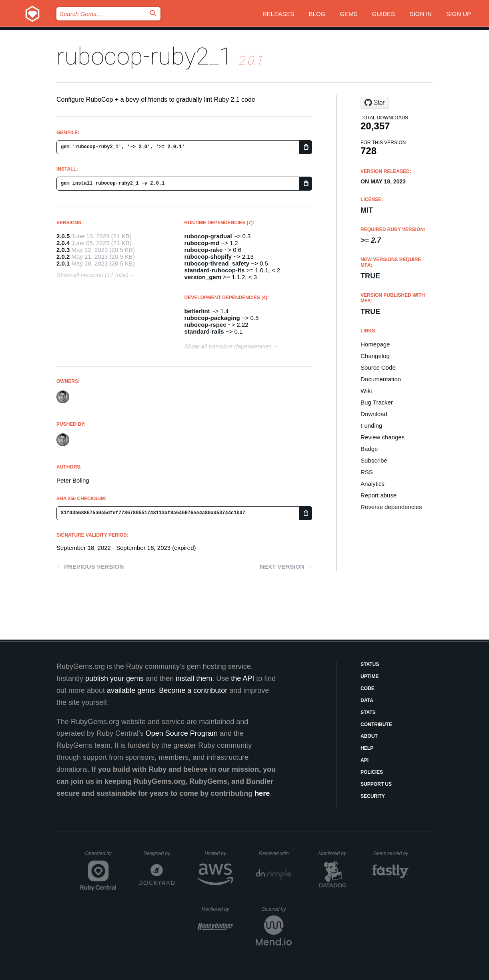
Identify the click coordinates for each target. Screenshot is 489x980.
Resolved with (275, 853)
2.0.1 (63, 263)
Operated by (101, 856)
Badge (369, 449)
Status (370, 664)
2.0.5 (63, 236)
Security (373, 796)
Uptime (370, 676)
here (262, 793)
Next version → (286, 566)
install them (194, 678)
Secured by (277, 909)
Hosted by (219, 853)
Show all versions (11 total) (92, 275)
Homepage (375, 344)
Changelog (375, 356)
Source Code (378, 367)
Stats (368, 712)
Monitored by (335, 853)
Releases (278, 14)
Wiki (366, 391)
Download (374, 414)
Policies (372, 772)
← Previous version (90, 566)
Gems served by (391, 853)
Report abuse (379, 495)
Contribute (376, 724)
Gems (349, 14)
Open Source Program (182, 733)
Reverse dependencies (391, 507)
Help (367, 748)
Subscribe (374, 460)
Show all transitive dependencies (228, 346)
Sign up (459, 14)
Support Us (376, 784)
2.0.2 (63, 257)
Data (367, 700)
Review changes (383, 437)
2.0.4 (63, 243)
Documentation (381, 379)
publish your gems (114, 678)
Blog (317, 14)
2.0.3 (63, 250)
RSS (367, 472)
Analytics (373, 484)
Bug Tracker (377, 402)
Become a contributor (193, 690)
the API (242, 678)
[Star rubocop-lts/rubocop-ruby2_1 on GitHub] (375, 103)
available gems (131, 690)
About (369, 736)
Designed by (159, 853)
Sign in (421, 14)
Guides (384, 14)
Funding (371, 426)
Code (368, 688)
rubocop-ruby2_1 (144, 56)
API (365, 760)
